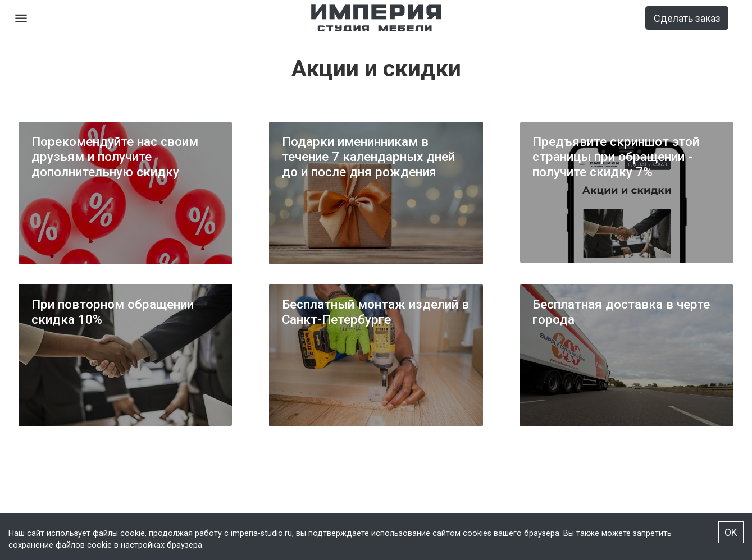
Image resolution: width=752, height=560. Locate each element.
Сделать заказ (687, 18)
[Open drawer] (21, 18)
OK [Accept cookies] (731, 532)
